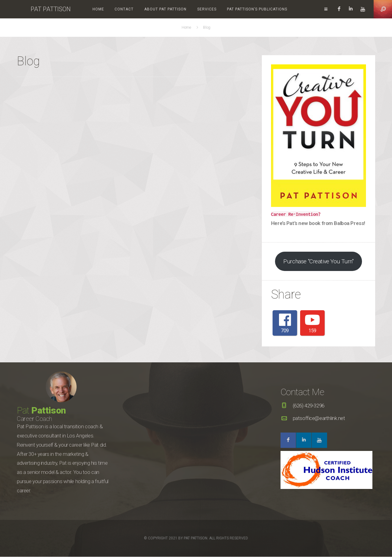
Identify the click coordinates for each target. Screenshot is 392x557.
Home (87, 9)
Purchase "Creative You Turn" (318, 261)
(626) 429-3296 (309, 406)
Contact (113, 9)
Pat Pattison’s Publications (246, 9)
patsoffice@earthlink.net (319, 418)
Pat (41, 411)
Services (196, 9)
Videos (294, 9)
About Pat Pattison (154, 9)
